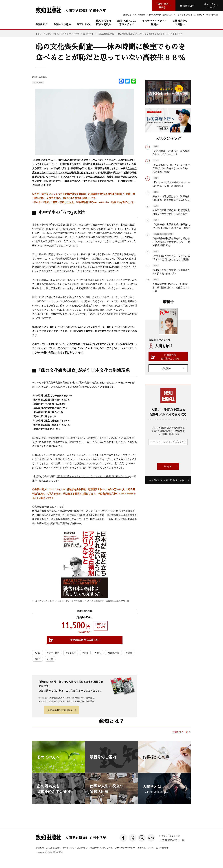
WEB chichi (84, 24)
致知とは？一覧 (180, 732)
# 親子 (37, 659)
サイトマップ (69, 847)
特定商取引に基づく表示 (101, 847)
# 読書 (50, 659)
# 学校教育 (71, 653)
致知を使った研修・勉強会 (104, 23)
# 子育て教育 (53, 653)
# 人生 (37, 653)
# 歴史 (98, 653)
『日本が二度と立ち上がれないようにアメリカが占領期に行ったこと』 (93, 476)
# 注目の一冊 (113, 653)
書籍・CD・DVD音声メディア (127, 23)
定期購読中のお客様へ (180, 23)
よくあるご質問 (53, 847)
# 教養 (85, 653)
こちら (70, 202)
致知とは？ (42, 24)
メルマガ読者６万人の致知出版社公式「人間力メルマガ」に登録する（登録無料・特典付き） (168, 431)
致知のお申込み (62, 24)
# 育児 (129, 653)
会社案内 (40, 847)
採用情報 (83, 848)
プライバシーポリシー (125, 847)
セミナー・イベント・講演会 (155, 23)
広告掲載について (146, 847)
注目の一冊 (38, 83)
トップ (39, 34)
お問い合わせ (162, 847)
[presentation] (172, 454)
